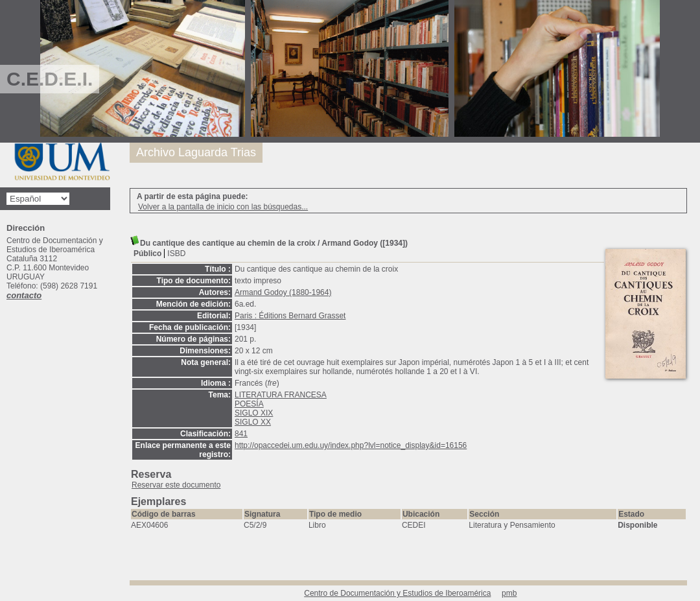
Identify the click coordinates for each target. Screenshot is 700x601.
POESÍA (249, 404)
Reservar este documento (176, 485)
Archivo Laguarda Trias (196, 152)
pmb (509, 593)
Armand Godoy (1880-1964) (283, 292)
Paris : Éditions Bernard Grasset (290, 316)
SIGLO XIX (254, 413)
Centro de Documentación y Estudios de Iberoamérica (397, 593)
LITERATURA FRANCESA (281, 395)
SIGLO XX (253, 422)
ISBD (176, 253)
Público (147, 253)
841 (241, 434)
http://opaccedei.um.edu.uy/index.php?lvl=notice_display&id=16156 (351, 445)
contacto (24, 295)
